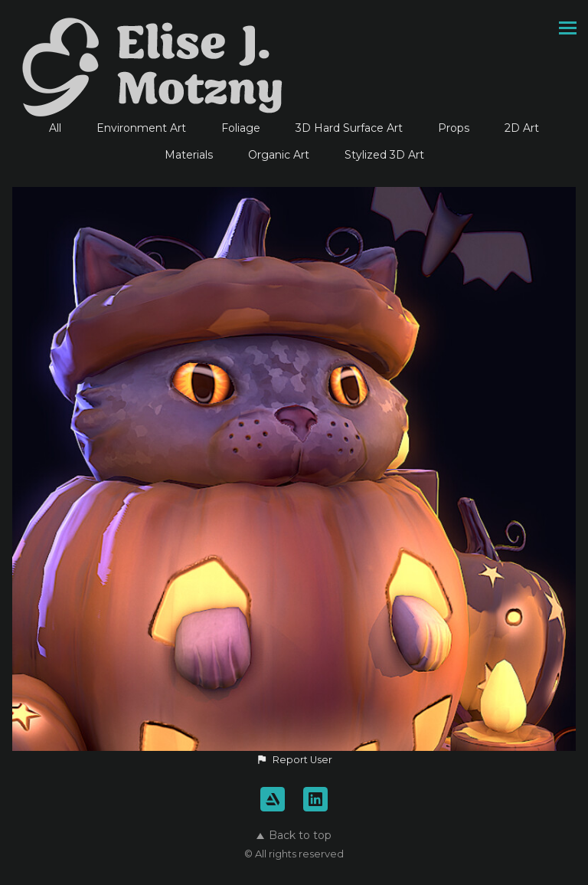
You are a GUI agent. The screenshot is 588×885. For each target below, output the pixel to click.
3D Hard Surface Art (349, 128)
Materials (189, 155)
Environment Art (141, 128)
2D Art (522, 128)
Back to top (294, 835)
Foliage (241, 128)
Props (454, 128)
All (55, 128)
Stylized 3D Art (384, 155)
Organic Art (279, 155)
